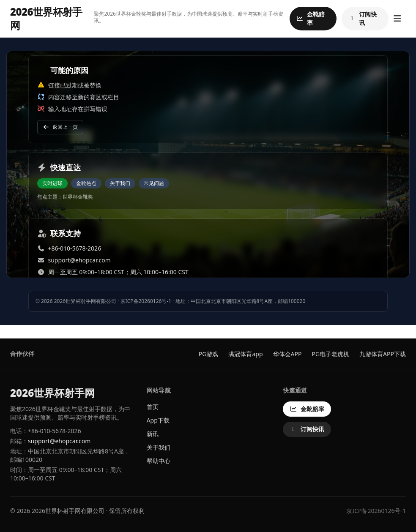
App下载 (158, 420)
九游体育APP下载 (383, 354)
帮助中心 (159, 461)
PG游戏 (209, 354)
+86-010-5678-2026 (75, 248)
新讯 (153, 434)
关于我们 (120, 183)
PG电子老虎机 (330, 354)
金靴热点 (86, 183)
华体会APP (287, 354)
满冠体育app (245, 354)
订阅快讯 (363, 18)
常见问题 (154, 183)
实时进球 (52, 183)
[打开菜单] (397, 19)
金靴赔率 (311, 18)
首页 (153, 407)
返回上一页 (60, 127)
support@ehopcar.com (79, 260)
